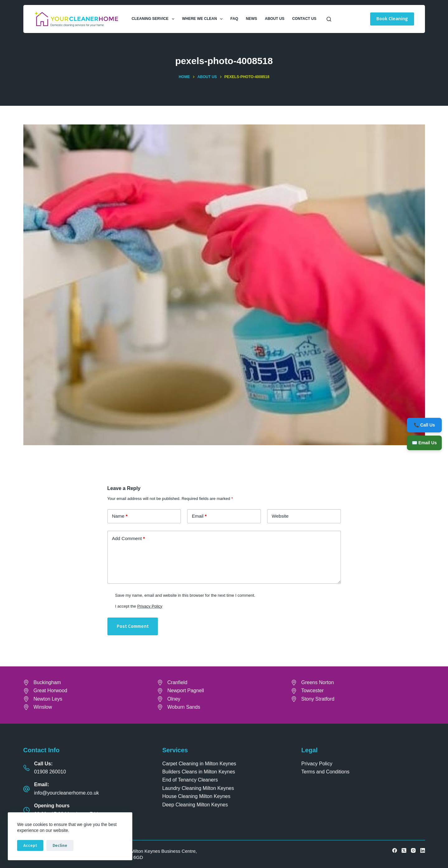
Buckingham (47, 682)
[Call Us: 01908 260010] (26, 768)
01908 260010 (50, 772)
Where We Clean (204, 19)
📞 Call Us (424, 425)
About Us (275, 19)
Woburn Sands (184, 707)
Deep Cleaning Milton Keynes (195, 805)
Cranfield (177, 682)
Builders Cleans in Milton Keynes (199, 772)
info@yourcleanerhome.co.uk (67, 793)
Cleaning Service (154, 19)
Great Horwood (51, 691)
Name (120, 516)
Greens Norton (318, 682)
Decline (60, 845)
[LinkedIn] (423, 850)
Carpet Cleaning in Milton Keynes (199, 764)
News (252, 19)
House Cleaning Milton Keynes (196, 796)
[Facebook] (395, 850)
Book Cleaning (392, 19)
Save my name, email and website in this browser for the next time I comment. (185, 595)
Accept (30, 845)
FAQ (234, 19)
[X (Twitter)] (404, 850)
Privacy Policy (150, 606)
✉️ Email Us (424, 443)
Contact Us (304, 19)
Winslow (43, 707)
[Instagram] (413, 850)
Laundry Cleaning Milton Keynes (198, 788)
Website (280, 516)
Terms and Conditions (325, 772)
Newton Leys (48, 699)
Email (199, 516)
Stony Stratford (318, 699)
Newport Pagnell (186, 691)
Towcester (313, 691)
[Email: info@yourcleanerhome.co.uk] (26, 789)
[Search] (329, 19)
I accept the (139, 606)
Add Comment (129, 539)
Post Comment (133, 626)
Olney (174, 699)
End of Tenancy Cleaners (190, 780)
